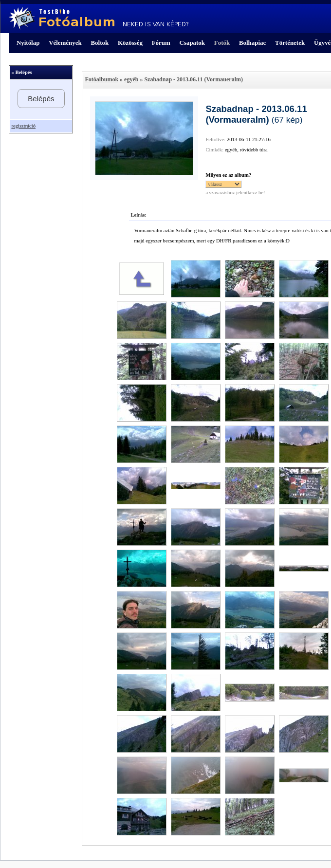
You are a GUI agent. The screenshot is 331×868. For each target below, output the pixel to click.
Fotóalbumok (101, 79)
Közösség (130, 43)
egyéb (131, 79)
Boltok (100, 43)
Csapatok (192, 43)
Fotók (222, 43)
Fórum (161, 43)
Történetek (290, 43)
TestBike (99, 18)
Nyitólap (28, 43)
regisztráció (23, 126)
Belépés (41, 99)
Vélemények (65, 43)
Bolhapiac (252, 43)
